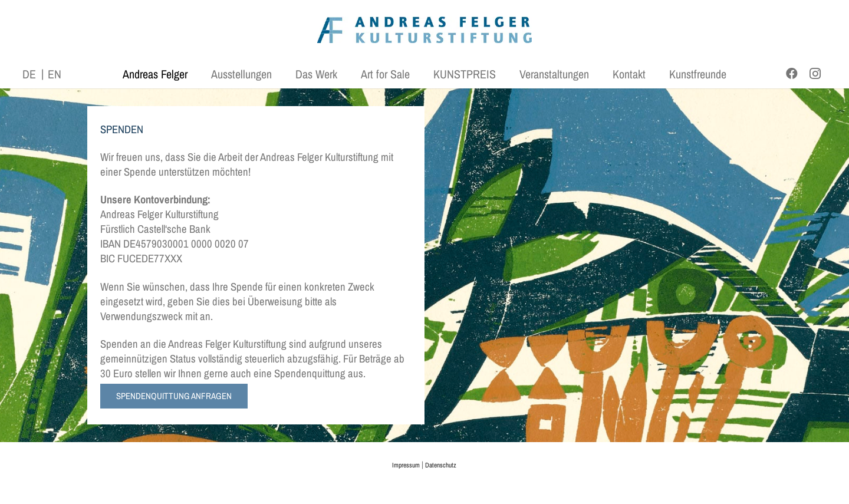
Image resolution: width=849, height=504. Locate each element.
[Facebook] (792, 74)
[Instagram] (815, 74)
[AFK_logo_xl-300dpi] (424, 30)
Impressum (406, 465)
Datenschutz (441, 465)
